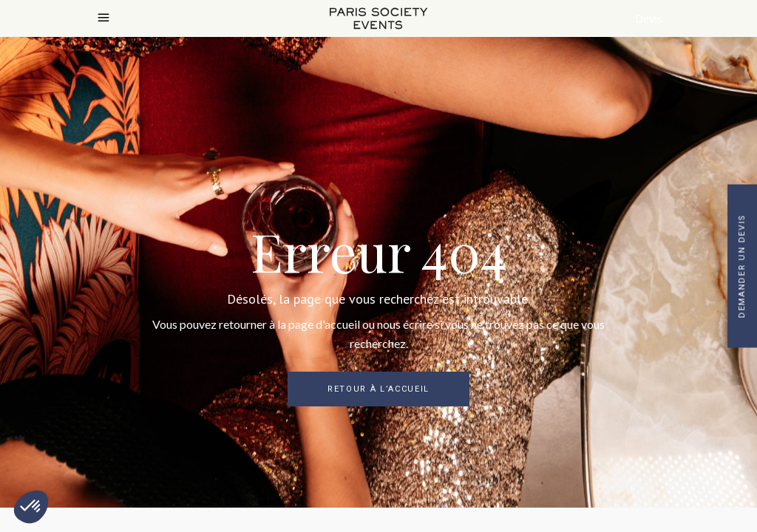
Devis (649, 18)
